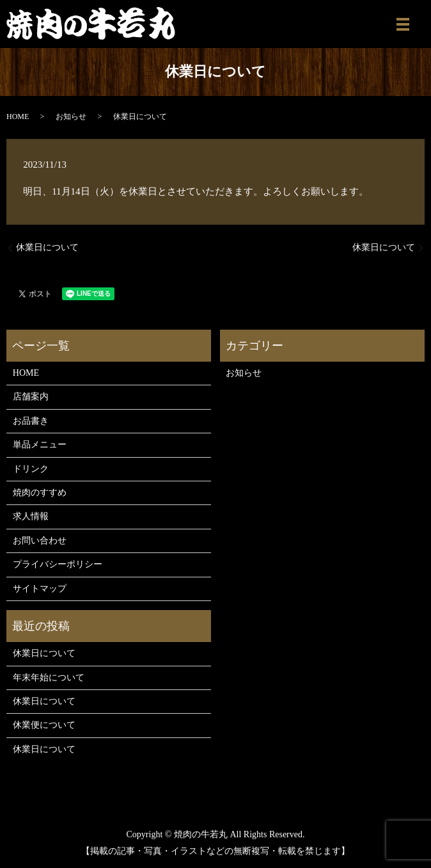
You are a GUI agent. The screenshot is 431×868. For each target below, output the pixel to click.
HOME (18, 117)
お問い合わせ (40, 541)
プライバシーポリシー (58, 564)
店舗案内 (31, 397)
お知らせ (71, 117)
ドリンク (31, 469)
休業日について (47, 247)
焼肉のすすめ (40, 493)
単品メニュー (40, 445)
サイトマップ (40, 589)
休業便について (44, 725)
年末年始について (49, 678)
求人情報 (31, 516)
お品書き (31, 421)
